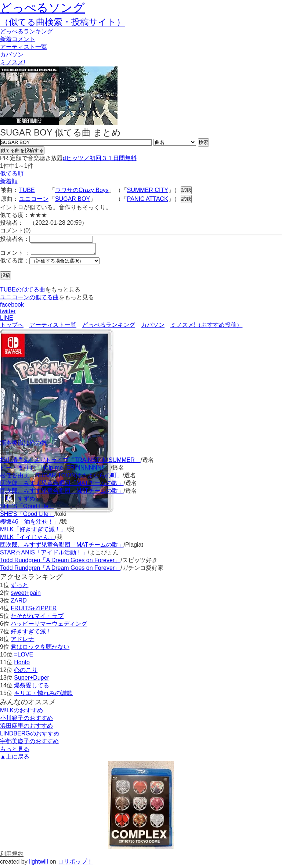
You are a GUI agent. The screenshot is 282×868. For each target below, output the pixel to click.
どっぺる (26, 31)
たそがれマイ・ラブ (37, 618)
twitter (8, 313)
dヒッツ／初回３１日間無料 (100, 158)
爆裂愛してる (32, 688)
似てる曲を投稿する (22, 150)
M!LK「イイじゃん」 (27, 539)
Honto (22, 664)
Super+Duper (32, 680)
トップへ (12, 327)
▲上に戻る (15, 759)
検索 (203, 142)
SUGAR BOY (73, 199)
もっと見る (15, 751)
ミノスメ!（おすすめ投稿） (206, 327)
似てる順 (12, 173)
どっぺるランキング (109, 327)
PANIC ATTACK (148, 199)
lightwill (39, 864)
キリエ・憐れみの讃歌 (43, 695)
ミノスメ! (12, 62)
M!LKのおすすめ (21, 713)
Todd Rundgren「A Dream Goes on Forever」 (60, 562)
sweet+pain (26, 595)
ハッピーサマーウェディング (49, 626)
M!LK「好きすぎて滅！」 (33, 531)
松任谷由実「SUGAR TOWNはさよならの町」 (61, 478)
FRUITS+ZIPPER (34, 610)
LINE (7, 320)
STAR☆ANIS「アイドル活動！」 (44, 555)
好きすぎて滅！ (31, 634)
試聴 (186, 190)
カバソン (12, 55)
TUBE (27, 190)
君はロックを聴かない (40, 649)
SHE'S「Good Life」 (27, 508)
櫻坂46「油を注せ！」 (30, 524)
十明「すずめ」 (21, 501)
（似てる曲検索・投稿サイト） (63, 22)
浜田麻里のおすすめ (26, 728)
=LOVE (23, 657)
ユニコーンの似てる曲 (29, 299)
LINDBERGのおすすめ (30, 736)
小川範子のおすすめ (26, 720)
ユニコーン (34, 199)
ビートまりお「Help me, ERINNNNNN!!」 (55, 470)
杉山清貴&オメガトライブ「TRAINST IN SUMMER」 (70, 462)
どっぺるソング (42, 8)
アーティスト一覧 (53, 327)
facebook (12, 307)
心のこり (26, 672)
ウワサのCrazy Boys (82, 190)
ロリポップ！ (75, 864)
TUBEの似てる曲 (23, 292)
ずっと (19, 587)
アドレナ (22, 641)
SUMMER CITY (148, 190)
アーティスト (23, 47)
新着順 (9, 181)
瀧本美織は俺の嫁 (23, 445)
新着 (18, 39)
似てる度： (15, 263)
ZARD (19, 603)
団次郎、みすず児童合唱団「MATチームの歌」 (62, 485)
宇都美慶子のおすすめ (29, 743)
